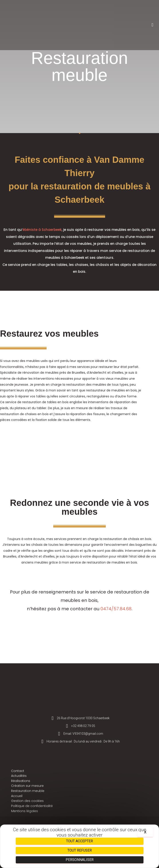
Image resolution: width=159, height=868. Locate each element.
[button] (152, 25)
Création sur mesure (27, 786)
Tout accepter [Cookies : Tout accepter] (79, 841)
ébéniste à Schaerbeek (42, 230)
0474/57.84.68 (116, 609)
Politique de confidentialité (32, 806)
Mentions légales (25, 811)
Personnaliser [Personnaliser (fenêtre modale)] (80, 860)
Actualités (19, 776)
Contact (18, 771)
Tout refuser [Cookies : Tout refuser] (80, 850)
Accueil (17, 796)
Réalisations (21, 781)
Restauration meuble (28, 791)
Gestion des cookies (27, 801)
